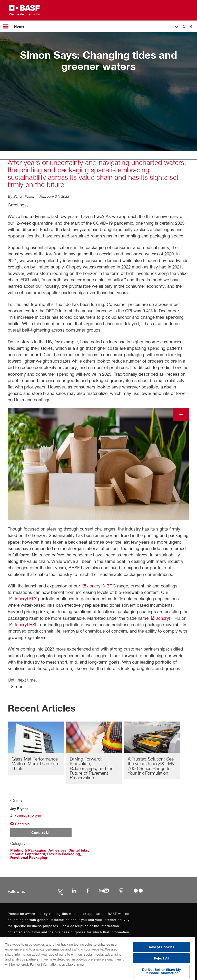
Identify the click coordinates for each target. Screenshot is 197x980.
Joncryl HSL (23, 624)
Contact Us (41, 833)
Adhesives (57, 850)
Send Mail (21, 823)
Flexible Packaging (64, 854)
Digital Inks (78, 850)
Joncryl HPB (165, 618)
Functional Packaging (29, 857)
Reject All (161, 958)
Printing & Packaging (28, 850)
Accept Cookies (161, 947)
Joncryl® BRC (98, 586)
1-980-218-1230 (26, 816)
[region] (97, 958)
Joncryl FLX (22, 599)
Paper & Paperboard (28, 854)
